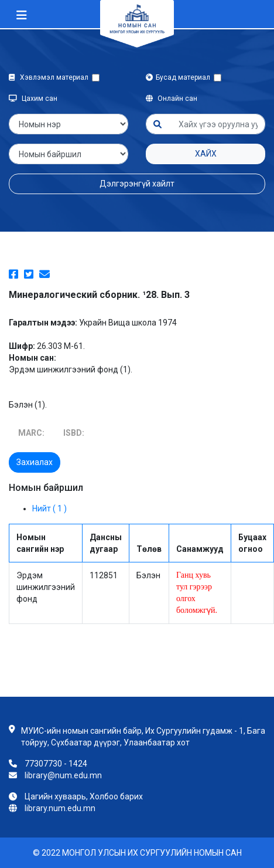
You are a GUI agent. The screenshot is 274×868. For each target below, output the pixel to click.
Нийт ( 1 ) (49, 508)
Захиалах (35, 462)
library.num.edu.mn (60, 808)
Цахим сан (33, 99)
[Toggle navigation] (22, 15)
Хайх (206, 154)
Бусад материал (180, 77)
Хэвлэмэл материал (50, 77)
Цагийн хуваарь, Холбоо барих (84, 796)
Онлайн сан (172, 99)
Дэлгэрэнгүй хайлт (137, 184)
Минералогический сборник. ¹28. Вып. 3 (99, 295)
